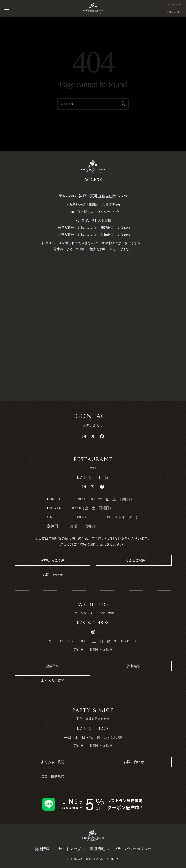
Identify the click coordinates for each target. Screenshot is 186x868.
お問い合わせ (53, 575)
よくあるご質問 (134, 560)
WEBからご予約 (53, 560)
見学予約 (53, 666)
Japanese (174, 4)
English (174, 12)
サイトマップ (70, 849)
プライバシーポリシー (133, 849)
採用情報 (97, 849)
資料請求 (134, 666)
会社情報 (42, 849)
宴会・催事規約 (53, 776)
